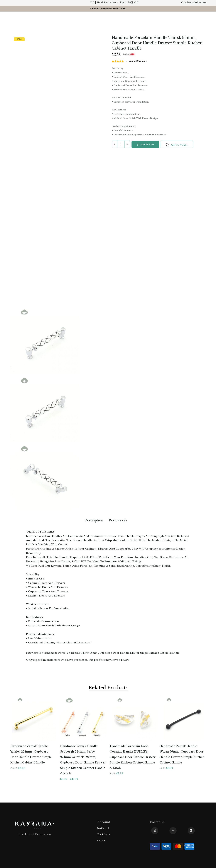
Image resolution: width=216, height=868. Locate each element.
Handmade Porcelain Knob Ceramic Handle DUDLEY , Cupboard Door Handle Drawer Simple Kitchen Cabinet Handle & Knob (133, 757)
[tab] (94, 521)
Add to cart (147, 145)
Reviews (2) (118, 521)
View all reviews (138, 61)
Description (94, 521)
